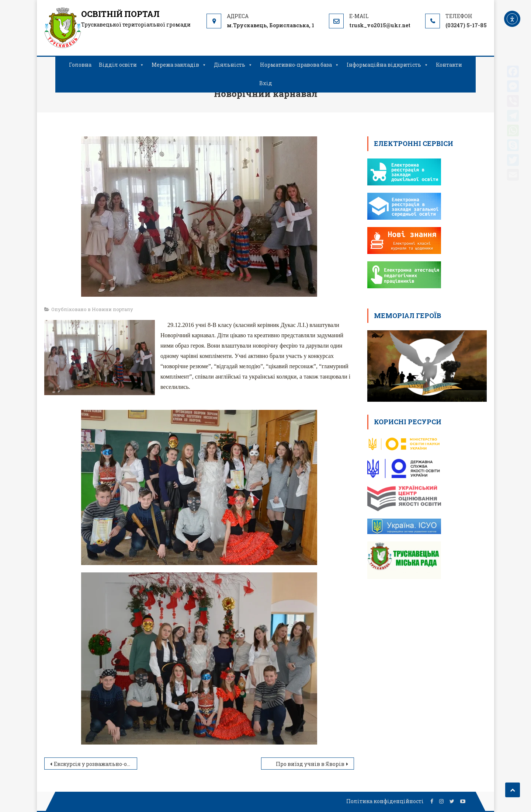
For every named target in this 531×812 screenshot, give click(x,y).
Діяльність (233, 65)
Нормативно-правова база (300, 65)
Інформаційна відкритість (388, 65)
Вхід (266, 83)
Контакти (449, 65)
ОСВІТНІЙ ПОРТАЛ (120, 14)
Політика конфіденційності (385, 801)
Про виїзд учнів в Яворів (310, 764)
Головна (80, 65)
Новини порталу (112, 309)
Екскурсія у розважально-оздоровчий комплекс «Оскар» (96, 764)
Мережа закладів (179, 65)
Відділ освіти (122, 65)
